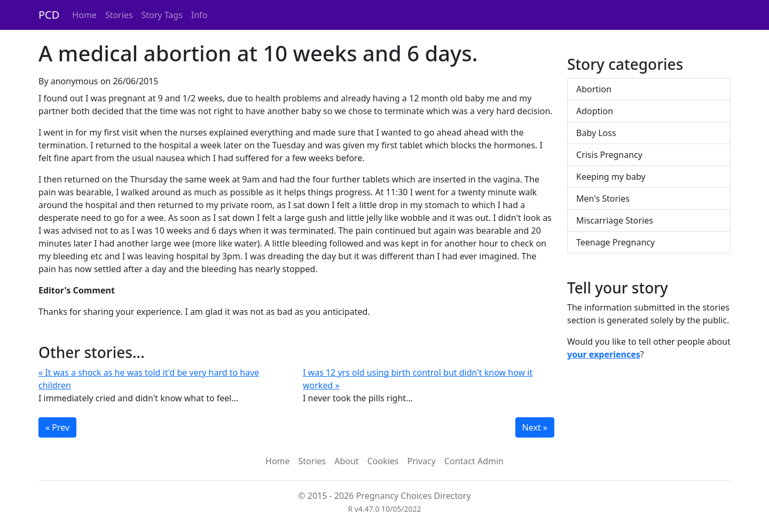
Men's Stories (603, 198)
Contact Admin (474, 461)
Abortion (594, 89)
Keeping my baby (611, 177)
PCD (49, 15)
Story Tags (162, 15)
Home (84, 15)
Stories (119, 15)
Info (199, 15)
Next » (535, 427)
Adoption (595, 111)
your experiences (604, 354)
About (346, 461)
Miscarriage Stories (615, 220)
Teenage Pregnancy (615, 242)
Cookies (383, 461)
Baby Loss (596, 133)
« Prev (57, 427)
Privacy (422, 461)
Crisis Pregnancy (609, 155)
